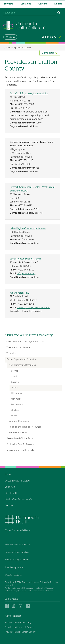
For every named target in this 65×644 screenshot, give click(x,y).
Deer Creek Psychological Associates (29, 93)
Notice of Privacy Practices (17, 552)
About (8, 475)
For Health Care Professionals (21, 444)
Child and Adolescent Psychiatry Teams (26, 342)
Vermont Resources (19, 421)
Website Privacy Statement (17, 560)
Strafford (15, 410)
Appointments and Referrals (20, 450)
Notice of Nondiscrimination (18, 545)
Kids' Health (11, 493)
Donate (58, 4)
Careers (43, 4)
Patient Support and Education (21, 359)
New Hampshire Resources (19, 48)
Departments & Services (18, 481)
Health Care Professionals (19, 499)
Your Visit (11, 354)
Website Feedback (13, 575)
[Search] (59, 13)
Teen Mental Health (18, 433)
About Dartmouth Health (18, 531)
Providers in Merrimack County (19, 627)
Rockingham (17, 405)
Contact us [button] (48, 53)
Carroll (14, 377)
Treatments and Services (19, 348)
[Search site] (30, 13)
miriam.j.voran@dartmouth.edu (33, 308)
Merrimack (16, 399)
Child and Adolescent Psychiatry (29, 335)
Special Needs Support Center (25, 259)
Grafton (15, 388)
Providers (8, 4)
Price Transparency (14, 568)
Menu (12, 37)
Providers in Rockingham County (20, 632)
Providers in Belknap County (18, 623)
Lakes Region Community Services (28, 228)
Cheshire (15, 382)
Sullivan (15, 416)
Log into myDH (50, 37)
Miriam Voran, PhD (20, 293)
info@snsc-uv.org (26, 274)
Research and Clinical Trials (20, 439)
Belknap (15, 371)
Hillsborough (17, 393)
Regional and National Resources (25, 427)
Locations (26, 4)
